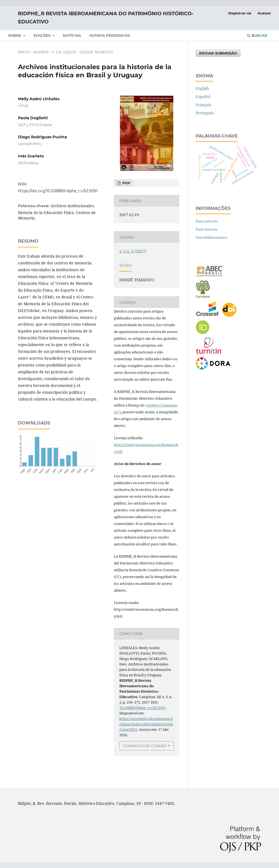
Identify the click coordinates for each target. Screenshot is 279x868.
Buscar (257, 35)
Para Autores (207, 229)
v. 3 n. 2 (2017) (64, 52)
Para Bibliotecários (212, 237)
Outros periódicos (110, 35)
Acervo (41, 52)
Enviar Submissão (218, 53)
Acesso (264, 13)
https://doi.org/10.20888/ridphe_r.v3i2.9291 (58, 191)
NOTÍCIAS (72, 35)
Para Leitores (207, 221)
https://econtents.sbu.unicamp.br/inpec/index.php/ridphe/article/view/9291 (146, 724)
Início (24, 52)
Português (205, 113)
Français (203, 105)
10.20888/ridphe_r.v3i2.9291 (142, 708)
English (202, 88)
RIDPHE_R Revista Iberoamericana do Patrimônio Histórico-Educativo (106, 18)
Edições (43, 35)
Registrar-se (240, 13)
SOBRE (15, 35)
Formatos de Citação (145, 746)
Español (203, 97)
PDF (126, 183)
